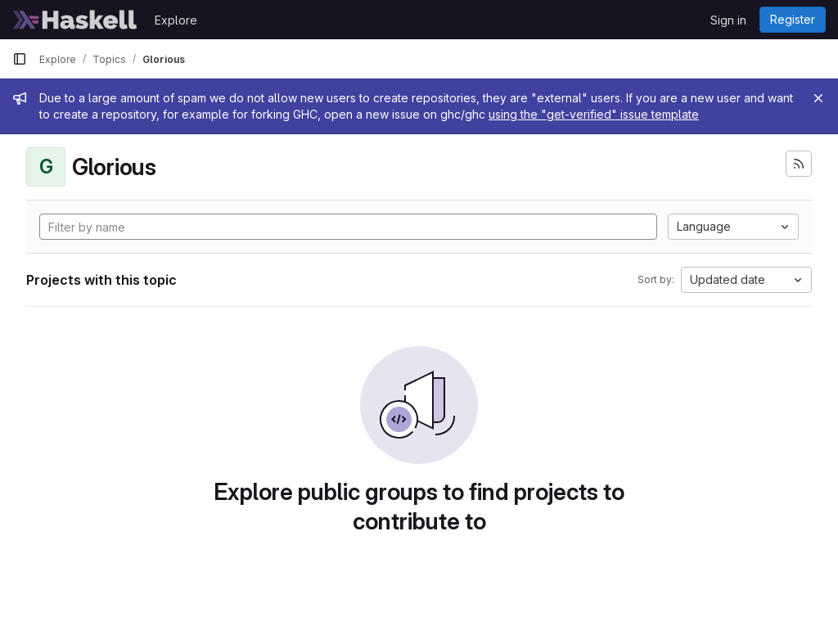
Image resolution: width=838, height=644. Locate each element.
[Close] (818, 98)
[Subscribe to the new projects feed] (799, 164)
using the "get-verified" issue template (594, 114)
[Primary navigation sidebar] (20, 59)
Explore (176, 20)
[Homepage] (75, 20)
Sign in (728, 20)
